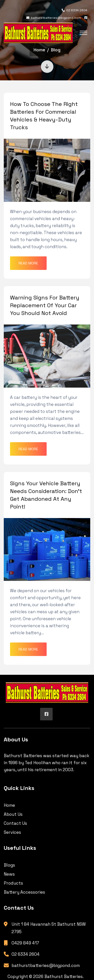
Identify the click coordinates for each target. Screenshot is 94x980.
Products (13, 883)
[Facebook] (86, 18)
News (9, 874)
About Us (13, 814)
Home (39, 50)
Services (12, 832)
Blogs (9, 865)
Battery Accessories (24, 892)
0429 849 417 (25, 943)
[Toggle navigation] (83, 33)
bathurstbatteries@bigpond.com (54, 18)
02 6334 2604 (74, 10)
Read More (28, 263)
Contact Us (15, 823)
